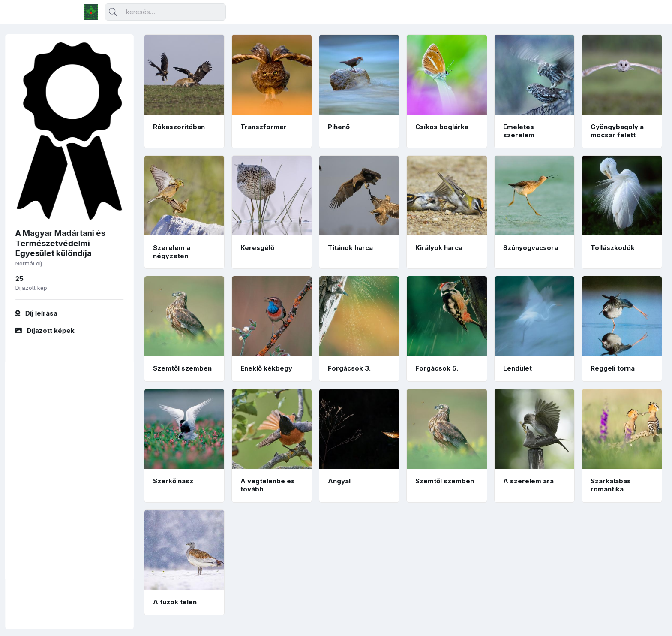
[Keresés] (165, 12)
